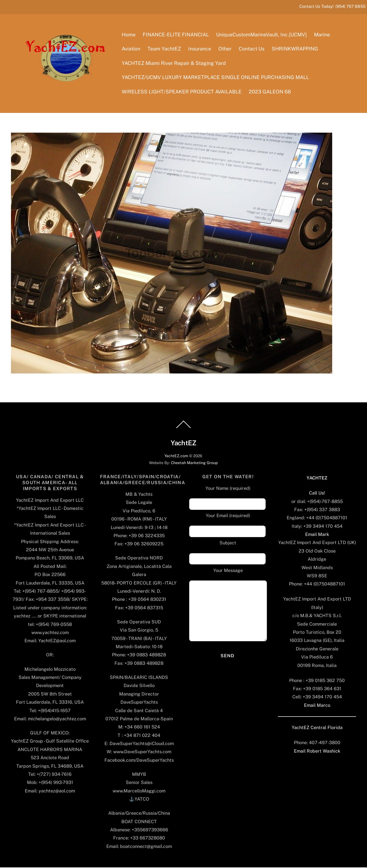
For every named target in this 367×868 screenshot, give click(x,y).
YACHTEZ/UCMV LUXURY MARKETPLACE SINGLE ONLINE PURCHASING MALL (216, 78)
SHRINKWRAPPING (295, 49)
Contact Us (252, 49)
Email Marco (317, 706)
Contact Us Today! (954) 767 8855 (332, 6)
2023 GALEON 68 (270, 92)
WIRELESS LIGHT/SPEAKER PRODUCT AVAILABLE (182, 92)
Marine (322, 35)
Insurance (200, 49)
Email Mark (317, 535)
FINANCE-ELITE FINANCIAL (176, 35)
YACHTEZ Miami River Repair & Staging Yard (174, 64)
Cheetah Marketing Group (194, 463)
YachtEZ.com (176, 456)
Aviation (131, 49)
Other (225, 49)
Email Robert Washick (317, 752)
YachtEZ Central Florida (317, 728)
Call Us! (317, 494)
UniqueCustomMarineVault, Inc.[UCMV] (262, 35)
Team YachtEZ (165, 49)
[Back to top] (183, 429)
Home (129, 35)
